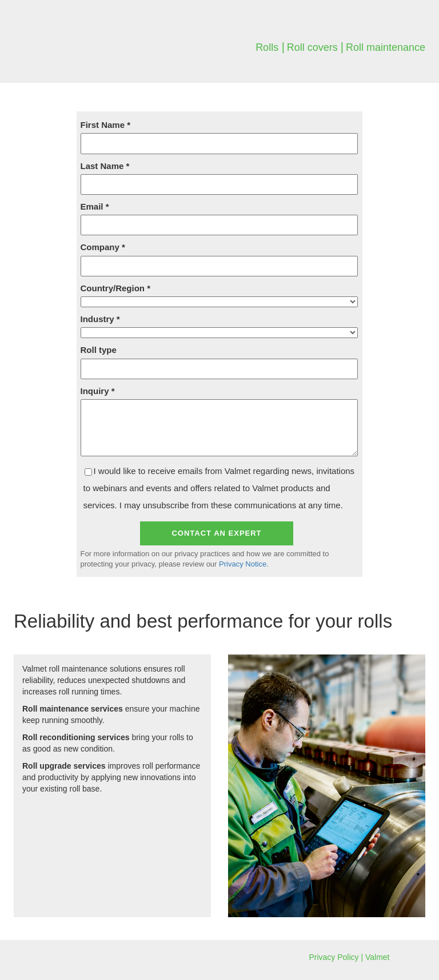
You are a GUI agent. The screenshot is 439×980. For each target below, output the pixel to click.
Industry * (100, 319)
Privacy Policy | (337, 957)
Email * (95, 206)
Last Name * (105, 166)
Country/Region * (116, 288)
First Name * (106, 125)
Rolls (267, 47)
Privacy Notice (243, 564)
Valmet (378, 957)
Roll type (99, 350)
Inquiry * (98, 391)
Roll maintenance (386, 47)
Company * (103, 247)
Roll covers (314, 47)
